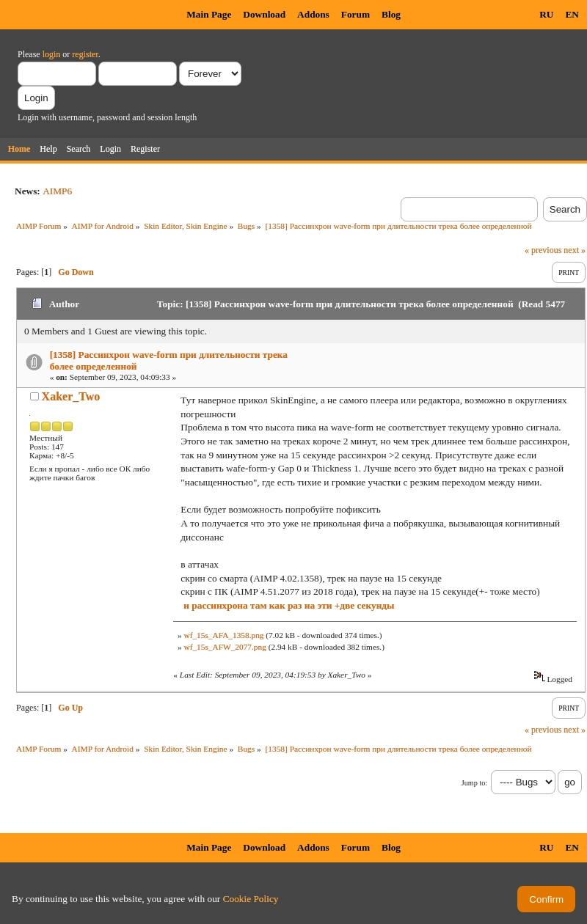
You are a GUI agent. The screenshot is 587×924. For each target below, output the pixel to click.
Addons (313, 14)
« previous (543, 250)
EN (572, 14)
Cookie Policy (251, 899)
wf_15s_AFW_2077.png (225, 647)
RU (546, 14)
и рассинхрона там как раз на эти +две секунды (289, 605)
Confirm (546, 899)
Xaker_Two (71, 396)
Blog (391, 14)
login (52, 54)
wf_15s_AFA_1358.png (223, 635)
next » (575, 250)
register (85, 54)
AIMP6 (57, 191)
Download (264, 14)
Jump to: (474, 783)
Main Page (209, 14)
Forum (356, 14)
